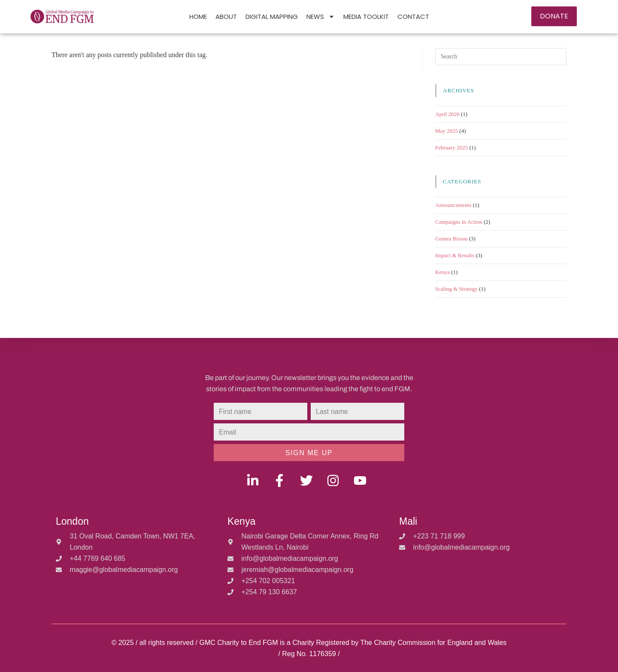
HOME (198, 17)
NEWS (321, 17)
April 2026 (447, 114)
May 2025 (447, 131)
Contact (413, 17)
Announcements (453, 205)
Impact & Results (455, 255)
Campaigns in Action (459, 222)
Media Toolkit (366, 17)
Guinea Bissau (451, 239)
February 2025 (451, 147)
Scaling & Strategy (456, 289)
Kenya (442, 272)
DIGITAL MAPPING (272, 17)
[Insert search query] (501, 57)
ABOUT (226, 17)
